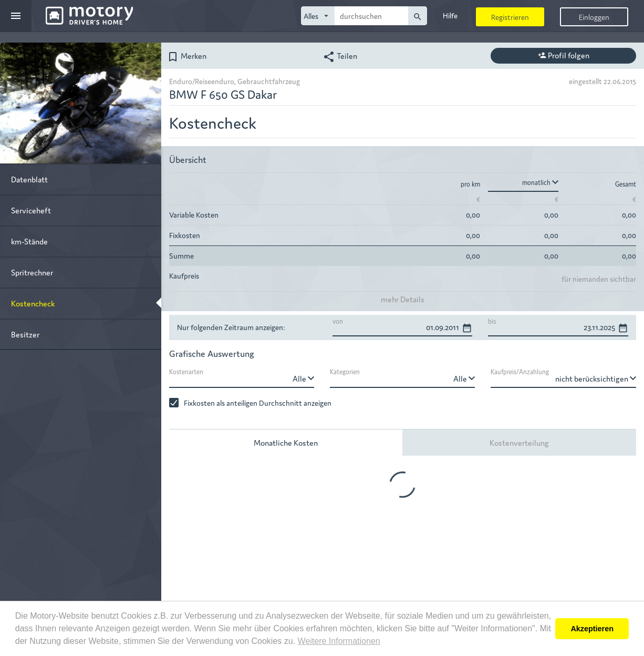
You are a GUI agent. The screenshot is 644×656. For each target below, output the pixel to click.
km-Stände (29, 241)
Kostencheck (33, 303)
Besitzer (25, 334)
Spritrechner (32, 272)
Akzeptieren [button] (592, 629)
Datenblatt (29, 179)
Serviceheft (31, 210)
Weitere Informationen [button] (339, 641)
